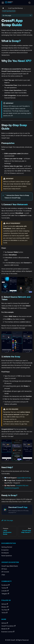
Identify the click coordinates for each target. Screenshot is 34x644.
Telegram (5, 594)
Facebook (5, 585)
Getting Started (7, 547)
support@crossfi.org (24, 478)
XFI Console (5, 572)
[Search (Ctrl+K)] (29, 3)
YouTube (5, 610)
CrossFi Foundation (8, 626)
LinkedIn (5, 591)
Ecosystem (5, 550)
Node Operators (7, 556)
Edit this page (7, 520)
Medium (5, 607)
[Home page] (3, 8)
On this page (7, 15)
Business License (8, 632)
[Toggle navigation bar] (3, 3)
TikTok (4, 613)
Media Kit (5, 629)
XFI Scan (4, 569)
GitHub (5, 604)
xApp (3, 575)
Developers (5, 553)
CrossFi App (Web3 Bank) (10, 566)
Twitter (5, 588)
